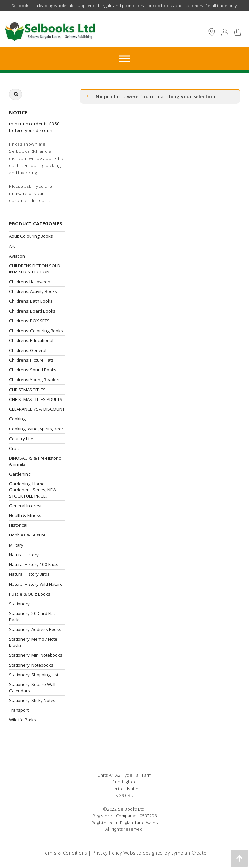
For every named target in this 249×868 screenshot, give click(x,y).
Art (12, 246)
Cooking (17, 419)
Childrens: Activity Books (33, 291)
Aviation (17, 256)
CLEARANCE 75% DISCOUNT (37, 409)
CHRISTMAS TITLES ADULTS (36, 399)
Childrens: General (28, 350)
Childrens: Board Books (32, 311)
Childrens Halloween (30, 282)
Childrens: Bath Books (31, 301)
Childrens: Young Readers (35, 380)
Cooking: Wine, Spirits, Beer (36, 429)
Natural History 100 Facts (34, 564)
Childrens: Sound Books (33, 370)
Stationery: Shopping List (34, 675)
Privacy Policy (107, 853)
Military (16, 545)
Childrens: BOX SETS (29, 321)
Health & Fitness (25, 515)
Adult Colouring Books (31, 236)
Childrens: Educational (31, 340)
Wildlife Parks (23, 720)
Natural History (24, 555)
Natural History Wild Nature (36, 584)
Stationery (19, 604)
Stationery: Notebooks (31, 665)
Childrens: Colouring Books (36, 331)
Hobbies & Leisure (27, 535)
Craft (14, 448)
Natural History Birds (29, 574)
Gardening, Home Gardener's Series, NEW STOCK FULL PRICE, (33, 490)
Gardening (20, 474)
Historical (18, 525)
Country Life (21, 439)
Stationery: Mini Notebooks (36, 655)
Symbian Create (189, 853)
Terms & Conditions (65, 853)
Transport (19, 710)
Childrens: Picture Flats (31, 360)
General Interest (25, 506)
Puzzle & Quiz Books (30, 594)
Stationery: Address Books (35, 629)
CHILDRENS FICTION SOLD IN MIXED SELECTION (35, 269)
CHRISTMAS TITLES (27, 390)
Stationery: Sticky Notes (32, 700)
